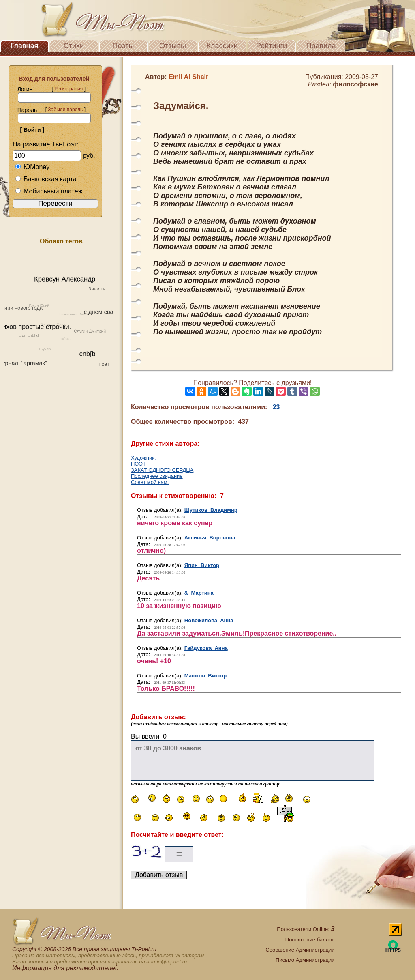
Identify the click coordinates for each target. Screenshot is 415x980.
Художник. (143, 458)
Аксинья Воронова (210, 538)
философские (355, 84)
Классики (222, 46)
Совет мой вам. (150, 482)
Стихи (74, 46)
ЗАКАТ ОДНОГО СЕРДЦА (162, 470)
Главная (25, 46)
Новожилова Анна (209, 620)
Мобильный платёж (49, 191)
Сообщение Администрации (300, 950)
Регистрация (68, 89)
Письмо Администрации (305, 960)
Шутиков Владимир (211, 510)
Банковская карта (46, 179)
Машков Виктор (206, 676)
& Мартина (199, 593)
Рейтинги (272, 46)
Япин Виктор (202, 565)
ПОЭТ (138, 464)
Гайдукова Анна (206, 648)
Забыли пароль (65, 110)
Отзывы (173, 46)
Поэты (123, 46)
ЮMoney (32, 167)
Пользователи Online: (306, 929)
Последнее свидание (157, 476)
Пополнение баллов (310, 940)
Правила (321, 46)
